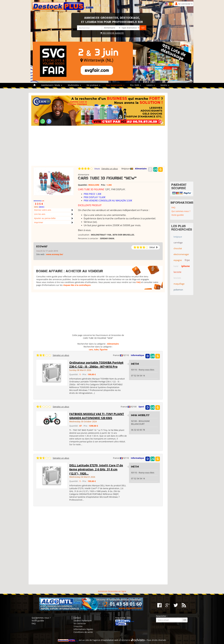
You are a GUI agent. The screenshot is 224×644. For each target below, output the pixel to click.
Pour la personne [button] (115, 85)
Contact (77, 618)
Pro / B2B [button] (135, 85)
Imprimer (39, 222)
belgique (178, 237)
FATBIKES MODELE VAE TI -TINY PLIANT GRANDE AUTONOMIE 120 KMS (97, 416)
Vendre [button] (165, 85)
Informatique (137, 355)
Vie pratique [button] (93, 85)
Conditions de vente (83, 632)
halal (176, 266)
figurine (104, 349)
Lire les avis (40, 214)
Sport (141, 407)
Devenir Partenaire (83, 621)
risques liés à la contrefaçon (77, 285)
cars (91, 349)
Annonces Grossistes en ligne (112, 591)
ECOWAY (42, 246)
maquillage (179, 284)
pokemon (178, 290)
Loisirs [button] (151, 85)
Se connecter (80, 623)
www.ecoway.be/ (55, 254)
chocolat (178, 248)
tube (96, 349)
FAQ (138, 282)
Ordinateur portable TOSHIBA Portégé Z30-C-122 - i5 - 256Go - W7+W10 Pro (96, 365)
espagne (178, 260)
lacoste (177, 272)
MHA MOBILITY (140, 415)
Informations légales (83, 629)
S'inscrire (78, 626)
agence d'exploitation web (106, 640)
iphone (185, 266)
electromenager (181, 254)
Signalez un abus (110, 169)
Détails (97, 169)
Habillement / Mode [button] (52, 85)
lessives (177, 278)
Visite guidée (178, 215)
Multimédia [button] (74, 85)
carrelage (178, 242)
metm (135, 364)
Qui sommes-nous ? (181, 211)
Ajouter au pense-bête (45, 218)
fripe (187, 260)
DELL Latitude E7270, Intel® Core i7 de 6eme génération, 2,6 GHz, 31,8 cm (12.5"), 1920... (96, 469)
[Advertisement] (98, 146)
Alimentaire (141, 169)
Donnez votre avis (43, 210)
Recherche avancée (112, 33)
